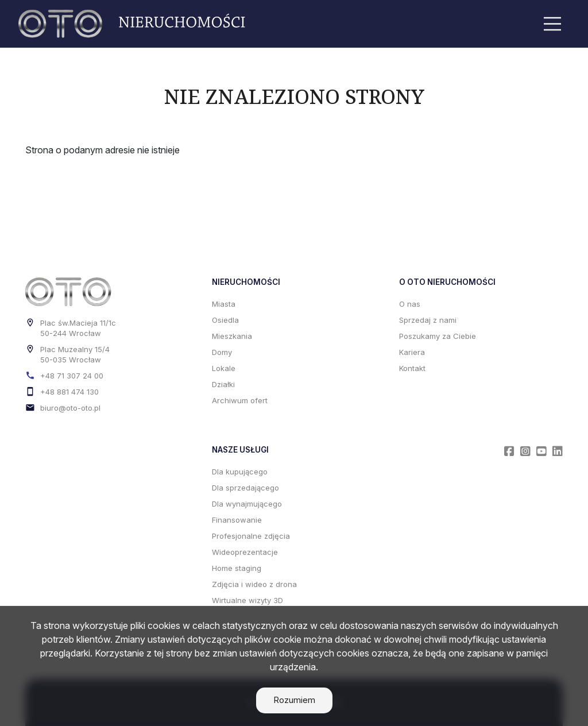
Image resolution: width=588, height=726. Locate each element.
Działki (223, 384)
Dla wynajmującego (247, 504)
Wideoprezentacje (245, 552)
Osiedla (225, 320)
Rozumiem (294, 700)
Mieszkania (232, 336)
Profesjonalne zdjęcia (251, 536)
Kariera (412, 352)
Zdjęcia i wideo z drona (254, 584)
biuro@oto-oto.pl (70, 408)
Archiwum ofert (240, 400)
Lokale (224, 368)
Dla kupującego (240, 472)
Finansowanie (237, 520)
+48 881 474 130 (69, 392)
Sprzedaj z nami (428, 320)
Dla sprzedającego (245, 488)
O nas (410, 304)
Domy (222, 352)
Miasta (224, 304)
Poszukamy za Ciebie (438, 336)
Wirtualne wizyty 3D (247, 600)
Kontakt (412, 368)
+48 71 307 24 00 (72, 376)
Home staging (237, 568)
